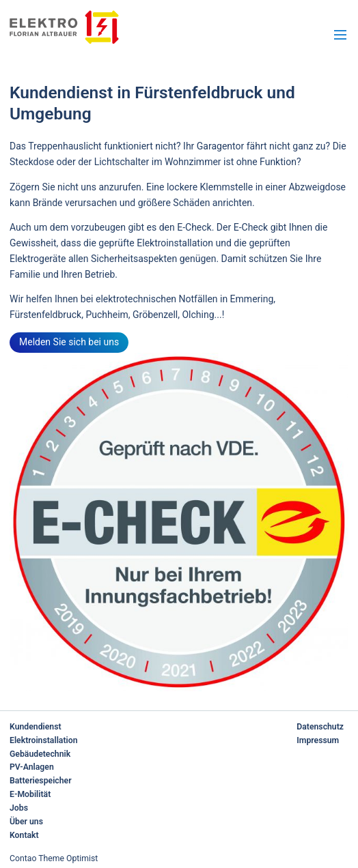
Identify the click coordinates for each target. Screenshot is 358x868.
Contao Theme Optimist (54, 858)
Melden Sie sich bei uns (69, 342)
